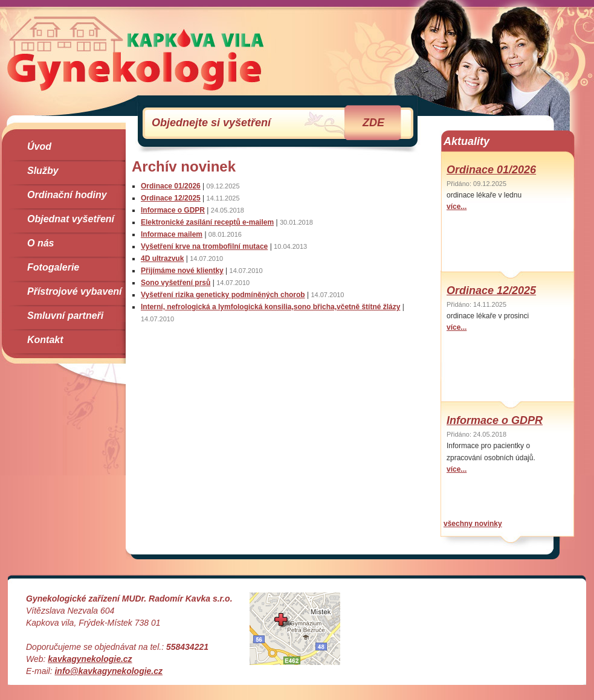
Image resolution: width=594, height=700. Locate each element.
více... (457, 207)
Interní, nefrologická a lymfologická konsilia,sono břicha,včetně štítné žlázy (270, 307)
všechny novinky (473, 524)
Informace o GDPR (173, 210)
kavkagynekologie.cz (90, 659)
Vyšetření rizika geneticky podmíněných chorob (223, 295)
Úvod (39, 146)
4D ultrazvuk (162, 258)
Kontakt (45, 340)
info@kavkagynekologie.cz (108, 671)
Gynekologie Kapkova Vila (136, 53)
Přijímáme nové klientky (182, 271)
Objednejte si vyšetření (268, 123)
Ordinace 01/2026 (171, 186)
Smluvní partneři (65, 316)
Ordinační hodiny (67, 195)
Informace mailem (172, 234)
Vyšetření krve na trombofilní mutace (204, 246)
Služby (43, 171)
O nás (40, 243)
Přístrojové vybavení (75, 291)
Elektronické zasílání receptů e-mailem (207, 222)
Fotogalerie (53, 267)
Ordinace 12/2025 (171, 198)
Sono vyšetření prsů (176, 283)
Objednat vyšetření (71, 219)
